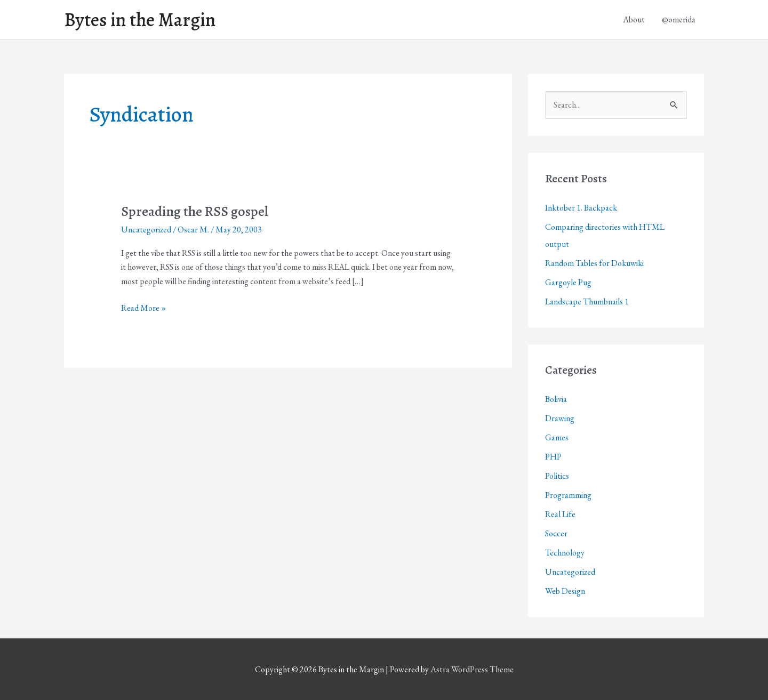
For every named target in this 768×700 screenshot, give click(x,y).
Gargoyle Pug (568, 282)
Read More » (144, 308)
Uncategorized (146, 230)
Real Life (560, 514)
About (634, 19)
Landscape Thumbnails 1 (587, 301)
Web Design (565, 591)
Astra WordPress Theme (472, 669)
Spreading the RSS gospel (195, 211)
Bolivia (556, 399)
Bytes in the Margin (140, 20)
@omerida (679, 19)
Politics (557, 476)
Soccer (556, 533)
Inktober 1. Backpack (581, 208)
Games (557, 437)
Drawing (560, 418)
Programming (568, 495)
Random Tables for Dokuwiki (594, 263)
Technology (565, 553)
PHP (553, 457)
